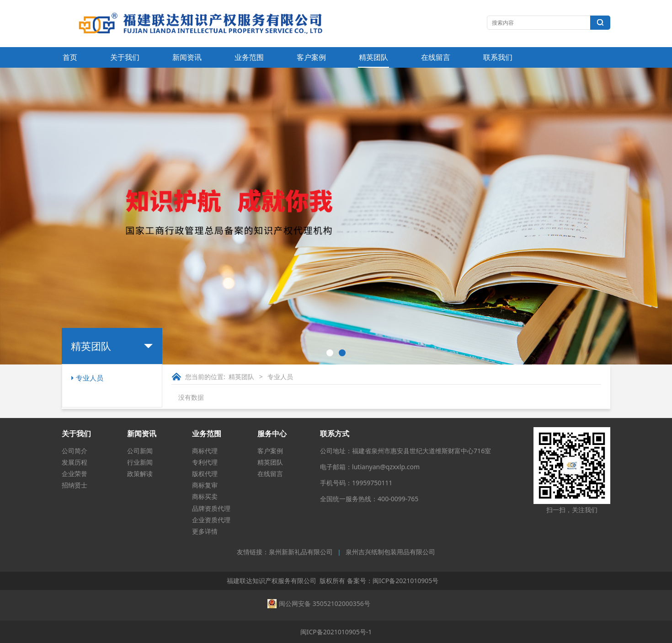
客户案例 (311, 57)
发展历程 (75, 462)
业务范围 (249, 57)
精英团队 (373, 57)
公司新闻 (140, 451)
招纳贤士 (75, 485)
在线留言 (436, 57)
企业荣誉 (75, 474)
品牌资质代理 (211, 508)
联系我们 (498, 57)
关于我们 (125, 57)
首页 (70, 57)
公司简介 (75, 451)
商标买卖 (205, 496)
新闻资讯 (187, 57)
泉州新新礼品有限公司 (301, 552)
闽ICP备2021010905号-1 (336, 632)
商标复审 (205, 485)
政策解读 (140, 474)
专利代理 (205, 462)
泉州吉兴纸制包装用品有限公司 (390, 552)
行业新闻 (140, 462)
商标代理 (205, 451)
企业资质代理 (211, 520)
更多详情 (205, 531)
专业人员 (90, 378)
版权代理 (205, 474)
